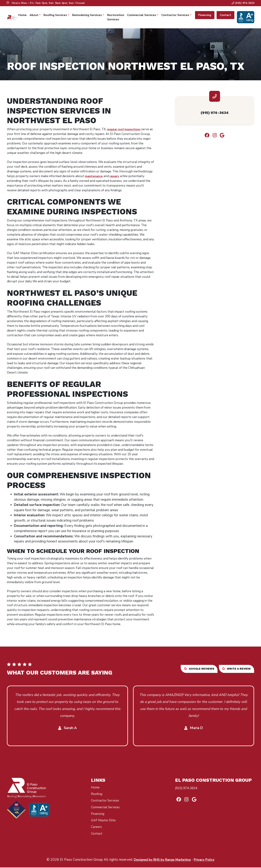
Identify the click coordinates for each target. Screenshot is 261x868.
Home (22, 15)
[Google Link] (224, 138)
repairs (116, 177)
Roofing (97, 794)
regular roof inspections (125, 130)
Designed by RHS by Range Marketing (161, 860)
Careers (97, 827)
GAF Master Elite (104, 821)
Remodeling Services (87, 15)
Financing (204, 15)
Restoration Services (115, 18)
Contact (225, 15)
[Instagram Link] (215, 138)
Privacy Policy (207, 860)
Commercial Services (141, 15)
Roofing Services (55, 15)
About (34, 15)
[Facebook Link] (206, 138)
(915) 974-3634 (243, 3)
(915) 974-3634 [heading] (215, 114)
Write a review (235, 669)
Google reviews (191, 669)
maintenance (94, 177)
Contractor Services (175, 15)
